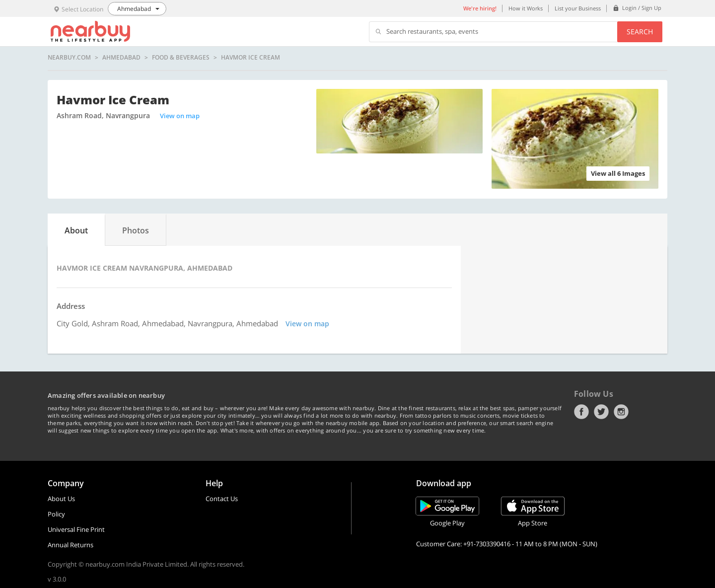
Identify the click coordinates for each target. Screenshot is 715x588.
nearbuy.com (69, 58)
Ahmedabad (121, 58)
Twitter (601, 412)
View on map (180, 116)
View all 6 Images (618, 173)
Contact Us (222, 499)
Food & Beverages (181, 58)
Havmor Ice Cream (250, 58)
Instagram (621, 412)
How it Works (526, 8)
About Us (61, 499)
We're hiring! (480, 8)
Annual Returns (71, 545)
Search (640, 32)
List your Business (578, 8)
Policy (56, 514)
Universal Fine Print (76, 529)
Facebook (581, 412)
